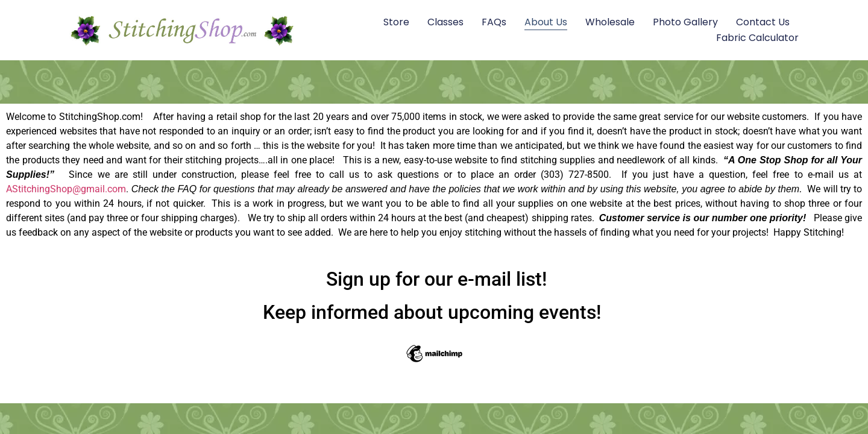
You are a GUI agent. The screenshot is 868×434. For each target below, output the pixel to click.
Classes (445, 22)
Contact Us (763, 22)
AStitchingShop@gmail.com (66, 189)
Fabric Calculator (757, 38)
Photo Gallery (685, 22)
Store (396, 22)
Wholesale (610, 22)
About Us (546, 22)
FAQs (494, 22)
